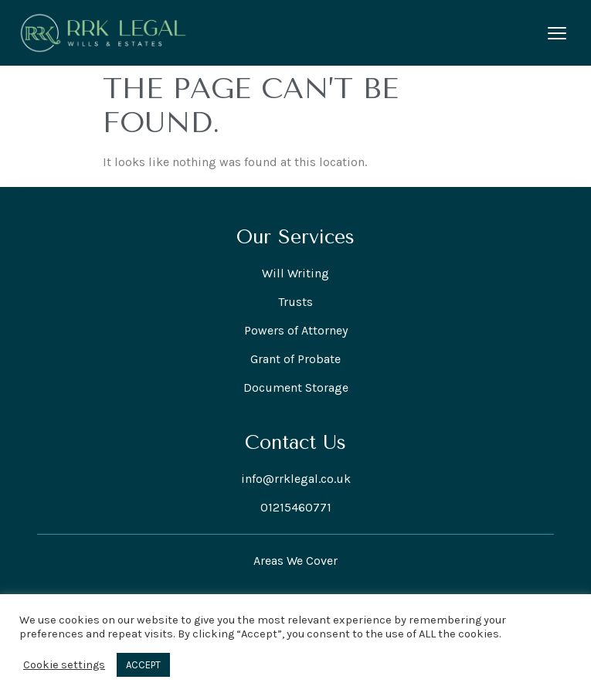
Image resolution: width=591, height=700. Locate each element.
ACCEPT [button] (143, 665)
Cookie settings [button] (64, 665)
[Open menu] (557, 33)
